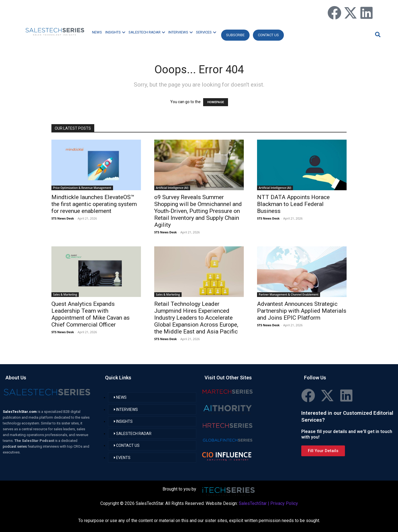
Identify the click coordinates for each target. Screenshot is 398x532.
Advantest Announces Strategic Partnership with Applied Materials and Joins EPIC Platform (302, 311)
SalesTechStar (253, 503)
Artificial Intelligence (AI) (172, 188)
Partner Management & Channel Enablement (289, 294)
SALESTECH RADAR (147, 32)
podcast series (15, 446)
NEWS (97, 32)
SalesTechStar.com (20, 412)
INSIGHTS (115, 32)
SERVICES (206, 32)
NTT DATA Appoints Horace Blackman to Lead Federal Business (293, 204)
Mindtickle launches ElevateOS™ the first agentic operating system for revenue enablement (94, 204)
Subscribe (235, 35)
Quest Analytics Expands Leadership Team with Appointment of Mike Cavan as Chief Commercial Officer (91, 314)
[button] (377, 34)
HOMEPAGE (216, 102)
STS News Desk (63, 218)
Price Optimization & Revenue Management (82, 188)
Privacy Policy (284, 503)
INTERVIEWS (180, 32)
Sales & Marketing (65, 294)
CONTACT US (268, 35)
